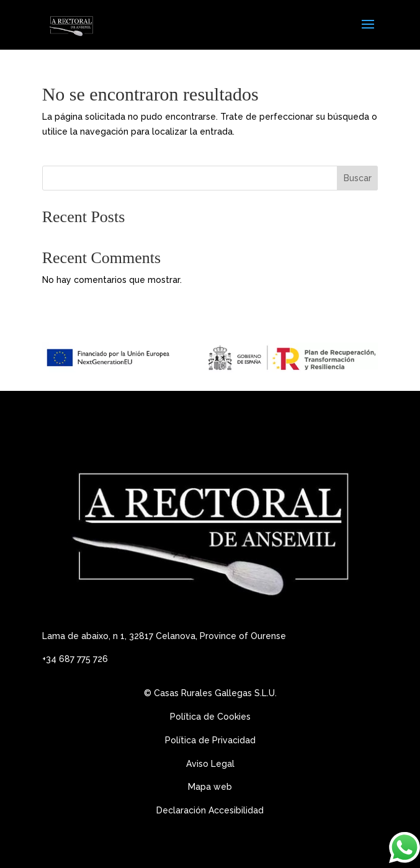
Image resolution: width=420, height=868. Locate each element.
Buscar (358, 178)
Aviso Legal (212, 764)
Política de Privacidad (210, 740)
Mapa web (210, 787)
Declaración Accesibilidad (210, 810)
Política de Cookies (210, 717)
